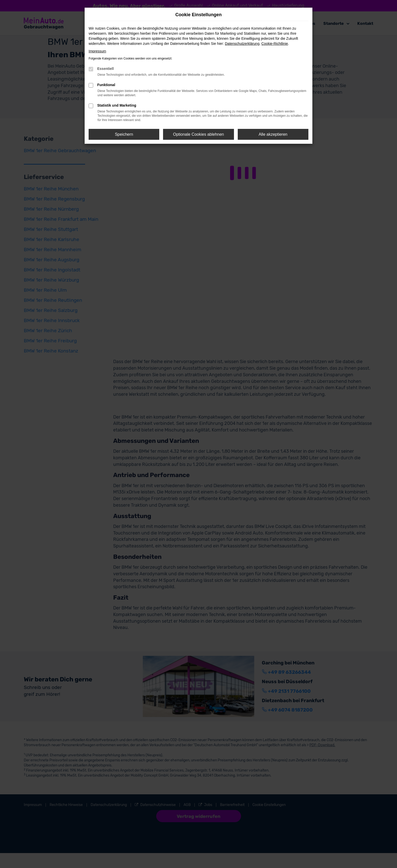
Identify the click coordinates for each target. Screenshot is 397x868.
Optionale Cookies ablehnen (198, 134)
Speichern (124, 134)
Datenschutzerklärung (242, 44)
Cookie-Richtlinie (275, 44)
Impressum (97, 51)
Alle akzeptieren (273, 134)
